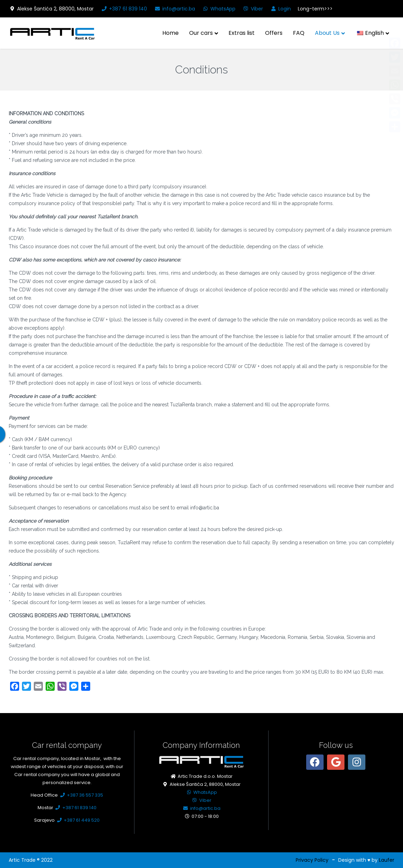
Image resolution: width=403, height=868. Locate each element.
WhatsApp (219, 9)
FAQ (299, 33)
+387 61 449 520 (78, 820)
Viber (253, 9)
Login (280, 9)
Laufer (387, 860)
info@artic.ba (175, 9)
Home (170, 33)
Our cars (201, 33)
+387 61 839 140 (124, 9)
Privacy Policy (312, 860)
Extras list (242, 33)
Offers (274, 33)
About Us (327, 33)
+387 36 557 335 (81, 795)
